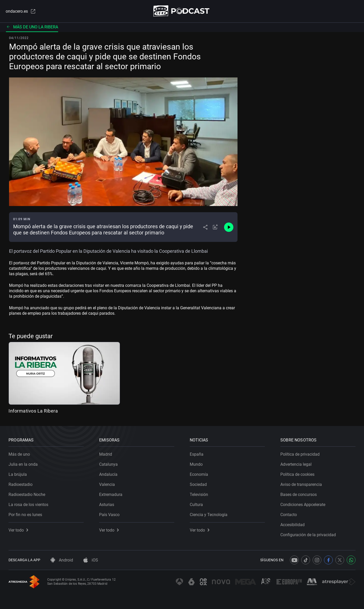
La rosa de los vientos (28, 505)
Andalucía (108, 474)
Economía (199, 474)
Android (62, 560)
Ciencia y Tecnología (209, 515)
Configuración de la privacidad (308, 535)
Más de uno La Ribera (32, 27)
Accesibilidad (292, 525)
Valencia (107, 484)
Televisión (199, 495)
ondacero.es (21, 11)
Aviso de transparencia (301, 484)
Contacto (289, 515)
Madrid (106, 454)
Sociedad (198, 484)
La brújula (18, 474)
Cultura (196, 505)
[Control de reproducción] (229, 227)
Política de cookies (297, 474)
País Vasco (109, 515)
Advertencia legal (296, 464)
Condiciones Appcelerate (303, 505)
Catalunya (108, 464)
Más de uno (19, 454)
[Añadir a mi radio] (215, 227)
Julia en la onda (23, 464)
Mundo (196, 464)
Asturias (107, 505)
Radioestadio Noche (27, 495)
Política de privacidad (300, 454)
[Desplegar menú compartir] (205, 227)
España (197, 454)
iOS (91, 560)
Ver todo (18, 530)
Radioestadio (21, 484)
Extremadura (111, 495)
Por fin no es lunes (25, 515)
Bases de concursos (299, 495)
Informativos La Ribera (33, 411)
